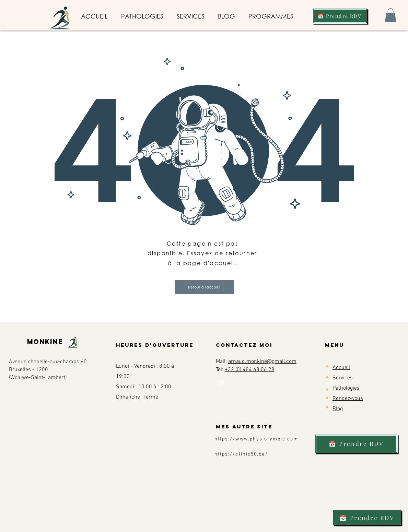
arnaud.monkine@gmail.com (262, 362)
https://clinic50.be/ (241, 454)
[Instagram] (220, 383)
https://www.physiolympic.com (257, 439)
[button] (390, 15)
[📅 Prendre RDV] (340, 16)
